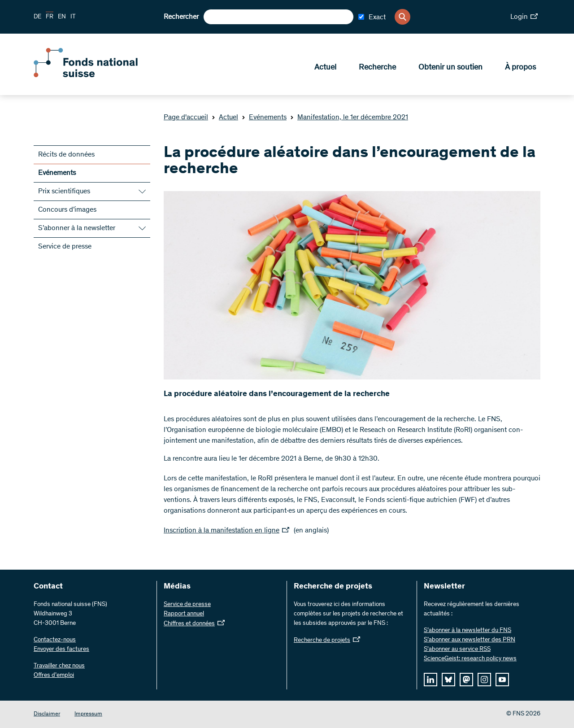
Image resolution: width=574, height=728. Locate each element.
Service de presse (65, 247)
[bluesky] (448, 680)
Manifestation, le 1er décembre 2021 (349, 118)
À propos (520, 68)
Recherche (377, 68)
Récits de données (66, 155)
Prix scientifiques (64, 192)
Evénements (264, 118)
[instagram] (484, 680)
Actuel (325, 68)
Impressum (88, 714)
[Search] (402, 17)
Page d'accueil (186, 118)
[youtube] (502, 680)
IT (73, 17)
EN (62, 17)
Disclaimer (47, 714)
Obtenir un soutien (450, 68)
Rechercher (181, 17)
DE (37, 17)
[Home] (99, 75)
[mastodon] (466, 680)
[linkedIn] (430, 680)
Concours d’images (67, 210)
